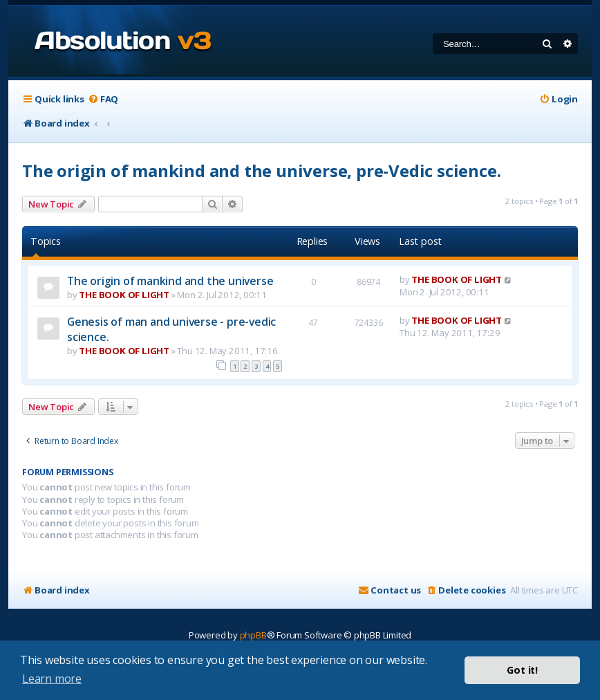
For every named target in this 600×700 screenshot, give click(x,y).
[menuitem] (103, 99)
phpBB (253, 635)
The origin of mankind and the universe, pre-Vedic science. (261, 171)
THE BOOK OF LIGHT (124, 295)
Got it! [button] (522, 670)
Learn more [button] (52, 679)
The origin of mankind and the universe (170, 281)
